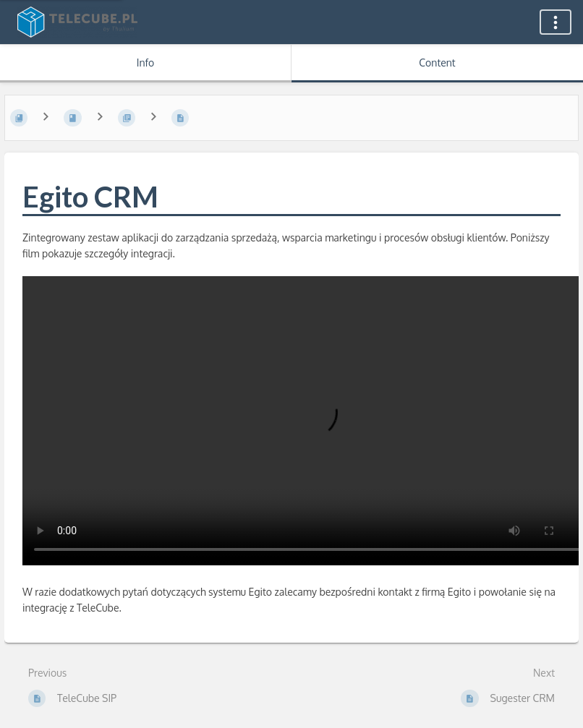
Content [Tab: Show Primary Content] (437, 63)
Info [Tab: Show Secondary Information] (146, 63)
